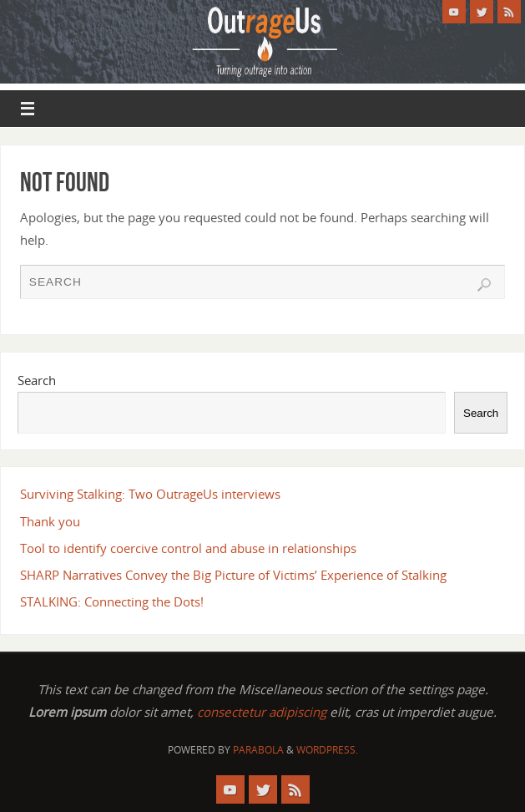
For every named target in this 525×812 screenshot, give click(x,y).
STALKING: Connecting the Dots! (112, 601)
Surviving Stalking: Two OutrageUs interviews (150, 494)
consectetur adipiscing (262, 712)
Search (37, 380)
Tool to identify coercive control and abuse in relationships (188, 548)
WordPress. (327, 750)
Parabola (258, 750)
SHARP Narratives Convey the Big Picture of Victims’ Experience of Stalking (233, 575)
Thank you (50, 521)
